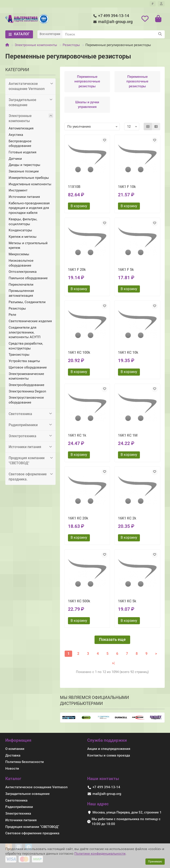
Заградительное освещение (31, 102)
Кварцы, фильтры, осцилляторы (23, 222)
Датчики (15, 159)
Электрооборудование (26, 385)
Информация (18, 740)
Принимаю (155, 862)
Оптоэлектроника (23, 272)
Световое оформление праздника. (31, 477)
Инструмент (18, 190)
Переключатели (21, 285)
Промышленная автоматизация (21, 293)
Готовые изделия (22, 152)
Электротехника (31, 436)
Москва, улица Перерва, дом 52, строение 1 (127, 812)
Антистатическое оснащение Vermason (31, 86)
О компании (15, 749)
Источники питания (24, 197)
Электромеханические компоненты (26, 376)
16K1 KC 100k (79, 352)
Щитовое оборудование (28, 367)
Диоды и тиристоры (24, 165)
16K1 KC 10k (128, 352)
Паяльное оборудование (28, 278)
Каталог (13, 779)
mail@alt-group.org (112, 22)
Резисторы (71, 45)
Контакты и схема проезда (109, 755)
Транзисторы (19, 355)
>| (113, 663)
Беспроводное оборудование (20, 144)
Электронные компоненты (36, 45)
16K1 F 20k (77, 270)
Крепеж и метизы (23, 237)
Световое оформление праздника (32, 833)
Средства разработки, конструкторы (26, 346)
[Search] (114, 34)
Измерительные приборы (29, 178)
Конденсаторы (20, 230)
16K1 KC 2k (127, 518)
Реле (12, 315)
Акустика (16, 135)
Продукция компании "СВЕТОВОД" (31, 460)
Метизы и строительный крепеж (28, 246)
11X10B (74, 187)
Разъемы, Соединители (27, 302)
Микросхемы (19, 254)
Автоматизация (21, 128)
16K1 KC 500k (79, 601)
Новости (12, 769)
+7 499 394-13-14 (110, 16)
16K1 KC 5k (127, 601)
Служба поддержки (107, 740)
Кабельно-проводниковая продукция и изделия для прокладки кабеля (29, 208)
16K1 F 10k (127, 187)
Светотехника (31, 414)
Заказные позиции (24, 171)
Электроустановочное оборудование (26, 400)
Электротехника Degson (27, 391)
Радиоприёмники (31, 425)
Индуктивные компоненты (30, 184)
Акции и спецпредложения (109, 749)
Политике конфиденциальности (100, 854)
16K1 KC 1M (128, 435)
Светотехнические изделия (30, 321)
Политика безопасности (25, 762)
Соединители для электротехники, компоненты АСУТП (25, 332)
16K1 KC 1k (77, 435)
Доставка (13, 755)
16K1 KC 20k (78, 518)
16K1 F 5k (126, 270)
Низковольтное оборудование (21, 263)
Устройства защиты (24, 361)
